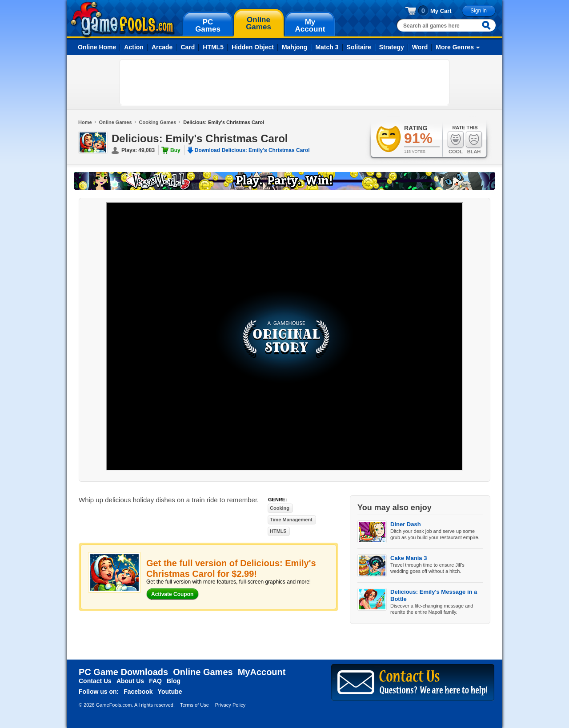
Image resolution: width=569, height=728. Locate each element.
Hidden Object (253, 47)
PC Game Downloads (123, 672)
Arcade (162, 47)
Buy (175, 150)
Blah (474, 142)
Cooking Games (158, 122)
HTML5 (213, 47)
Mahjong (295, 47)
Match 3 (327, 47)
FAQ (155, 681)
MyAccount (262, 672)
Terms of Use (194, 705)
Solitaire (359, 47)
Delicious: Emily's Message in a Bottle (434, 595)
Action (134, 47)
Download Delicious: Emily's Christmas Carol (252, 150)
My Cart (441, 11)
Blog (174, 681)
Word (420, 47)
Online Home (97, 47)
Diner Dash (406, 524)
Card (188, 47)
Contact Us (95, 681)
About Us (130, 681)
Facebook (138, 692)
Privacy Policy (230, 705)
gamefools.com (122, 20)
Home (85, 122)
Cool (456, 142)
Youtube (170, 692)
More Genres (455, 47)
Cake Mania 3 (409, 558)
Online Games (116, 122)
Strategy (392, 47)
